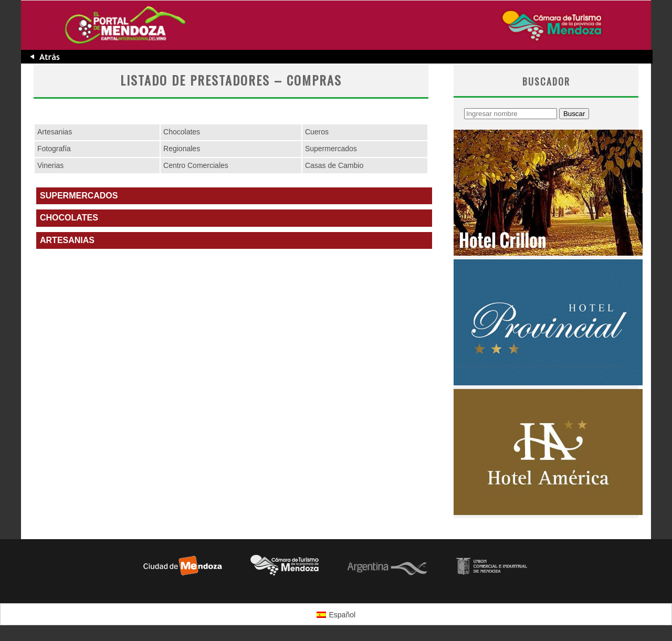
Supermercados (331, 149)
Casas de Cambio (334, 165)
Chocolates (182, 132)
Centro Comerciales (196, 165)
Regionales (182, 149)
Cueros (317, 132)
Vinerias (50, 165)
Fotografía (54, 149)
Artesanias (55, 132)
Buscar (574, 114)
